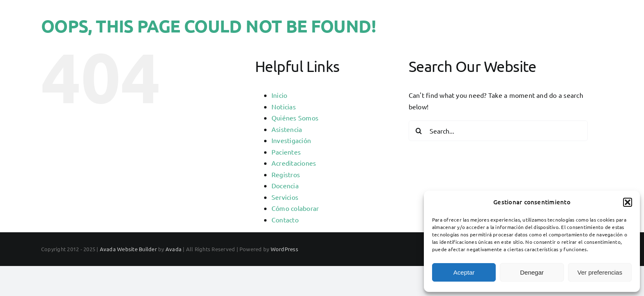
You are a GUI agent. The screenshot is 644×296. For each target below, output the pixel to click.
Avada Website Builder (128, 249)
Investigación (291, 140)
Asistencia (287, 129)
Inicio (279, 95)
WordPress (284, 249)
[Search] (419, 131)
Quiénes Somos (295, 118)
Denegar (532, 272)
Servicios (285, 197)
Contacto (285, 220)
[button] (628, 202)
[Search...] (498, 131)
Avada (174, 249)
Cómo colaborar (295, 208)
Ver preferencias (600, 272)
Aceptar (464, 272)
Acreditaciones (294, 163)
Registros (286, 174)
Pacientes (286, 152)
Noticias (284, 106)
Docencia (285, 185)
